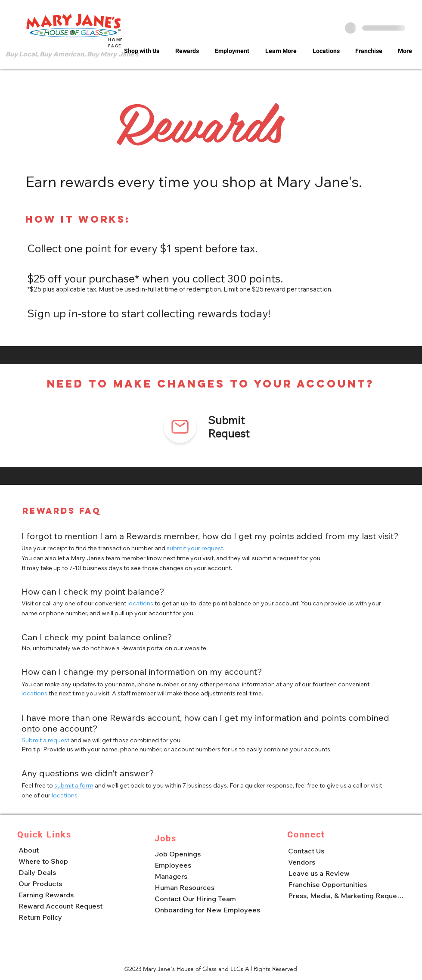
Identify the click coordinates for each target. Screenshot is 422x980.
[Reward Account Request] (75, 906)
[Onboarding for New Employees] (210, 910)
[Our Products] (75, 884)
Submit (226, 420)
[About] (75, 850)
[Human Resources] (210, 887)
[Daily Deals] (75, 872)
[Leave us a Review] (345, 873)
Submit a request (45, 740)
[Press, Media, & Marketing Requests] (345, 896)
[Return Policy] (75, 917)
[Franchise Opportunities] (345, 884)
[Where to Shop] (75, 861)
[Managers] (210, 876)
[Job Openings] (210, 854)
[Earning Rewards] (75, 895)
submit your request (195, 548)
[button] (143, 51)
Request (229, 433)
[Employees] (210, 865)
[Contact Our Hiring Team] (210, 899)
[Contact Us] (345, 851)
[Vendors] (345, 862)
